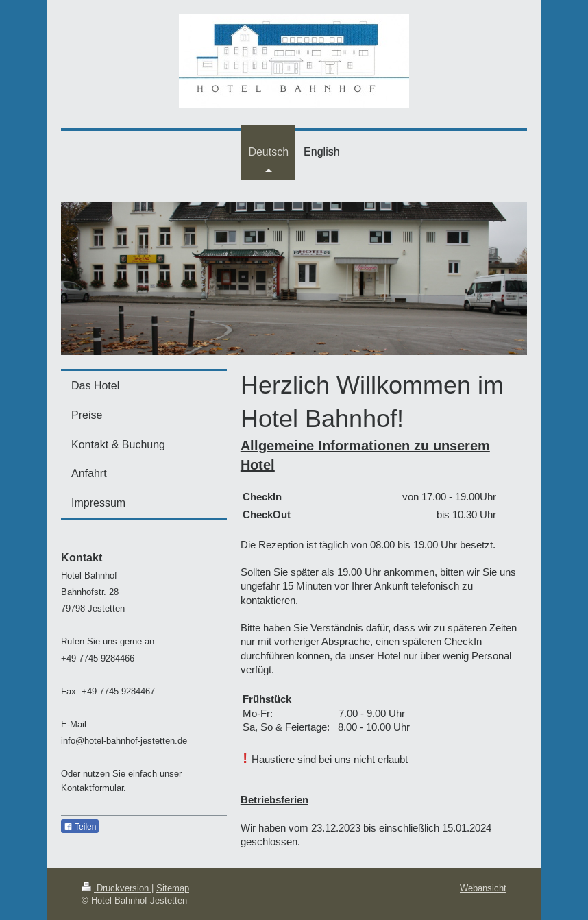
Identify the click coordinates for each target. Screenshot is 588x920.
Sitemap (173, 888)
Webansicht (483, 888)
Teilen (80, 827)
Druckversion (117, 888)
